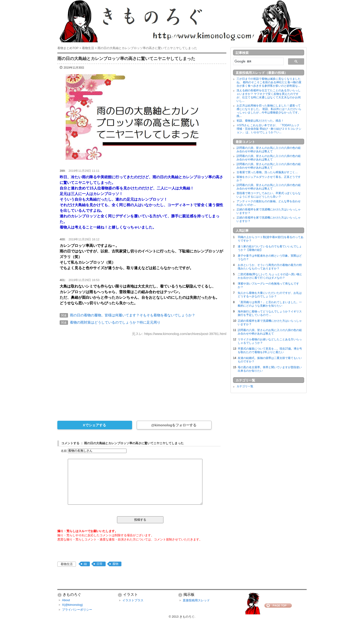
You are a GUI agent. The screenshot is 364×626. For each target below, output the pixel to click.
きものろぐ (187, 617)
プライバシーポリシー (77, 610)
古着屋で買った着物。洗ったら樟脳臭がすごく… (267, 172)
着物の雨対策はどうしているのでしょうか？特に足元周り (115, 322)
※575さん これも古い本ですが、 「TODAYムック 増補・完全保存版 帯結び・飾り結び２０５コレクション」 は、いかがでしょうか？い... (269, 129)
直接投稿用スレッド (196, 600)
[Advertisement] (142, 375)
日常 (100, 564)
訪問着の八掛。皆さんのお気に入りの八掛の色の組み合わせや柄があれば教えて (269, 150)
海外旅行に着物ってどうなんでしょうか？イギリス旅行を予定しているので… (270, 313)
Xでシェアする (94, 425)
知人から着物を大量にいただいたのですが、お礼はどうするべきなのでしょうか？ (270, 295)
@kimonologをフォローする (174, 425)
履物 (115, 564)
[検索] (258, 61)
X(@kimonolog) (72, 605)
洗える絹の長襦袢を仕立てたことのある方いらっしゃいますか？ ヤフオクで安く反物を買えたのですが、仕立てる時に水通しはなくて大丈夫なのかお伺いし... (269, 96)
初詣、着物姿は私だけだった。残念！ (260, 121)
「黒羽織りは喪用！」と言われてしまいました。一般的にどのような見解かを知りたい (270, 304)
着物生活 (67, 564)
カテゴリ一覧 (245, 386)
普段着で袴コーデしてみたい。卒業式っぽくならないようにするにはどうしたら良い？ (269, 195)
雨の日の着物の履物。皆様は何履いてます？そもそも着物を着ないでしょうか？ (133, 315)
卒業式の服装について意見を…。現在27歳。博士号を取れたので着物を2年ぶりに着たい (270, 350)
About (66, 600)
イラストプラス (133, 600)
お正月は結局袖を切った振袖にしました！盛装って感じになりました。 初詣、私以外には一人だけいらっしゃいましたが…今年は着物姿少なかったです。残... (269, 111)
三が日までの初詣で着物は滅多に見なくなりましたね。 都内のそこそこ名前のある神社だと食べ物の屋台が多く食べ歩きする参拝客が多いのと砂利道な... (269, 82)
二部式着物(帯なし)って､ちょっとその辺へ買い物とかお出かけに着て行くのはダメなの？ (270, 276)
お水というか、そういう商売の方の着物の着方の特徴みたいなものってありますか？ (270, 267)
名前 (64, 451)
